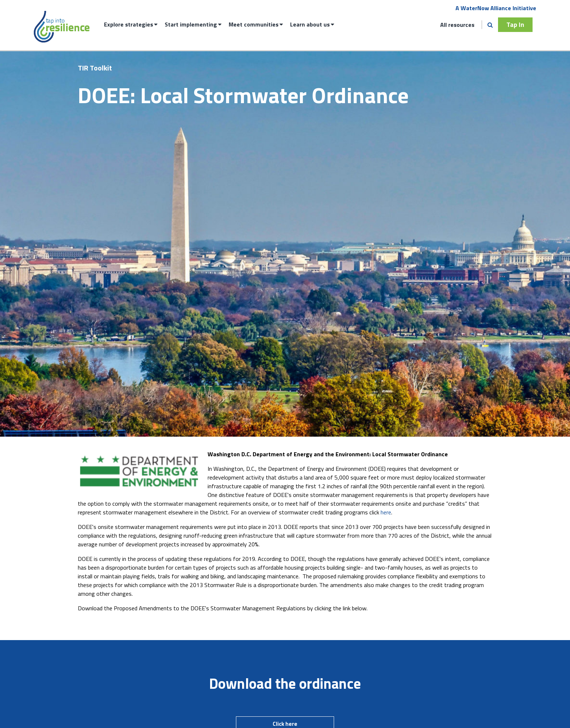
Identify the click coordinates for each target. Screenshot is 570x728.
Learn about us (310, 24)
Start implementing (191, 24)
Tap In (515, 25)
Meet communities (254, 24)
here (386, 512)
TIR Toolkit (95, 68)
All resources (457, 25)
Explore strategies (129, 24)
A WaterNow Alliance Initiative (496, 8)
